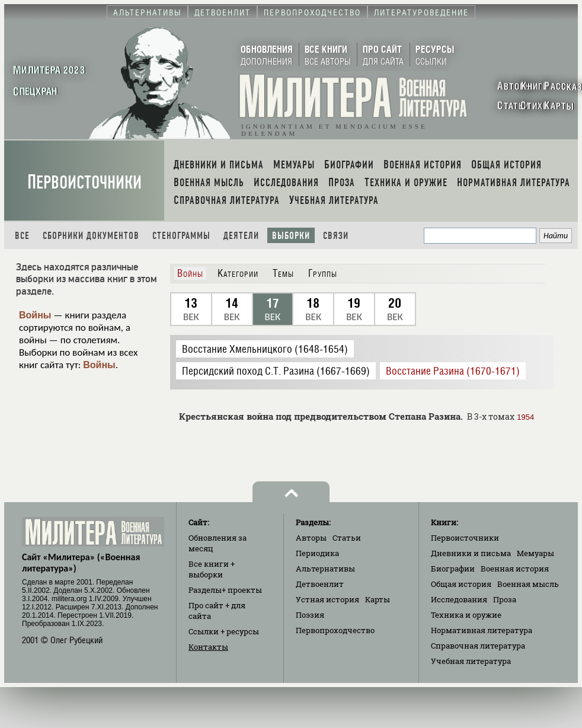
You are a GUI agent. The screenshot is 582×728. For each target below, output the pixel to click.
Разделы (225, 590)
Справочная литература (478, 646)
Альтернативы (325, 569)
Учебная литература (471, 661)
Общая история (461, 584)
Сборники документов (91, 236)
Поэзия (310, 615)
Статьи (347, 538)
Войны (35, 315)
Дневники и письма (471, 553)
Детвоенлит (320, 584)
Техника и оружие (466, 615)
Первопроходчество (335, 630)
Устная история (327, 599)
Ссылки (224, 631)
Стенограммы (181, 236)
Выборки (291, 236)
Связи (336, 236)
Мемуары (535, 553)
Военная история (515, 569)
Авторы (311, 538)
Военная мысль (528, 584)
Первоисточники (84, 182)
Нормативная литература (482, 630)
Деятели (241, 236)
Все (22, 236)
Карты (378, 599)
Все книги (212, 569)
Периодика (317, 553)
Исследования (459, 599)
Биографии (453, 569)
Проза (505, 599)
